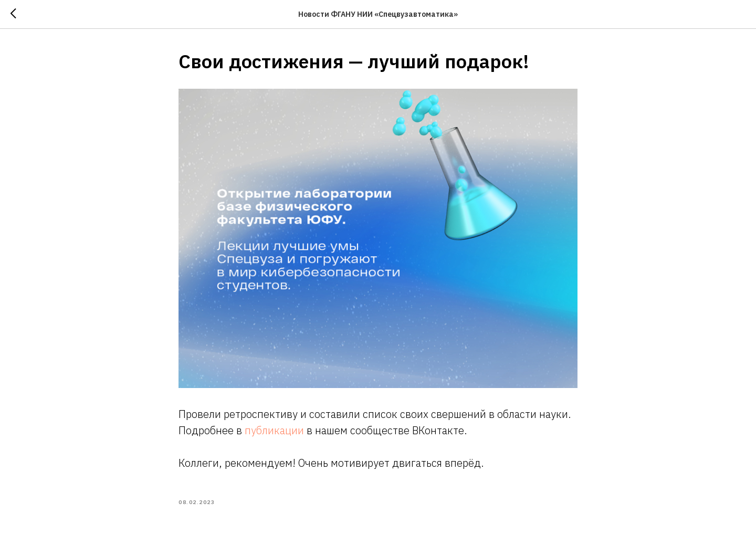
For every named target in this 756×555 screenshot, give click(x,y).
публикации (276, 430)
